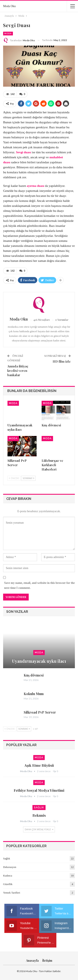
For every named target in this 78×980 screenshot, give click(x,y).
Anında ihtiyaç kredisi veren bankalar (18, 371)
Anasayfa (32, 961)
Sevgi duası (24, 152)
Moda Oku (9, 6)
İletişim (47, 961)
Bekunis (39, 815)
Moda (8, 33)
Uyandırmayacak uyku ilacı (39, 661)
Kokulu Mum (34, 694)
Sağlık (39, 808)
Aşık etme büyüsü (39, 765)
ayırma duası (36, 186)
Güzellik (8, 884)
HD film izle (62, 361)
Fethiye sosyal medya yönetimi (39, 790)
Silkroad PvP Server (40, 712)
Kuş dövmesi (34, 675)
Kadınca (8, 876)
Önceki (14, 478)
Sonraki (28, 478)
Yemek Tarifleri (12, 893)
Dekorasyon (10, 867)
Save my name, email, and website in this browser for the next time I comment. (39, 585)
